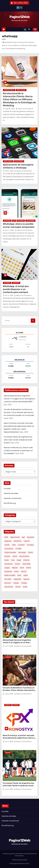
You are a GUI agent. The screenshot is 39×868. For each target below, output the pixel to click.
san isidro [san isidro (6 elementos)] (8, 579)
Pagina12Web (19, 17)
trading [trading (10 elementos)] (24, 583)
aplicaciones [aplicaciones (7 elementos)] (15, 537)
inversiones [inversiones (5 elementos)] (9, 564)
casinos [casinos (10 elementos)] (27, 541)
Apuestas (8, 705)
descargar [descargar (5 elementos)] (22, 552)
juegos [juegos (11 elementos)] (7, 568)
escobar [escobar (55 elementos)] (7, 556)
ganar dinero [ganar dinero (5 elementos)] (24, 556)
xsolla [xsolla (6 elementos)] (25, 587)
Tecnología (16, 283)
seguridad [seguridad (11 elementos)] (17, 579)
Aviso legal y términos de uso (20, 864)
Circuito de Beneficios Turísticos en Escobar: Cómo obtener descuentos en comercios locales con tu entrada (19, 412)
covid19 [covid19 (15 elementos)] (18, 549)
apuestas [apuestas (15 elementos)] (31, 537)
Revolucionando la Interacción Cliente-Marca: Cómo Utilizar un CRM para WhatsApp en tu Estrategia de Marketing (19, 99)
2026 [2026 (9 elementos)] (6, 537)
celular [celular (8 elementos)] (7, 545)
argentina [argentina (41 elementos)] (8, 541)
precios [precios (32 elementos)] (24, 572)
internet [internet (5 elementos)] (26, 560)
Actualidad (7, 221)
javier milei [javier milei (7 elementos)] (26, 564)
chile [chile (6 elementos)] (14, 545)
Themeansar (19, 856)
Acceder (7, 489)
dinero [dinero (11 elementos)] (31, 552)
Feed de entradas (11, 493)
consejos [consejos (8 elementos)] (30, 545)
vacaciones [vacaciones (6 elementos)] (9, 587)
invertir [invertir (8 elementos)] (17, 564)
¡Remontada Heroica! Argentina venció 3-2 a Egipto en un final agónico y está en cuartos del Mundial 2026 (19, 399)
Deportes (8, 610)
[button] (30, 29)
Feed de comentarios (12, 498)
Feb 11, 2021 (10, 171)
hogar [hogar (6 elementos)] (19, 560)
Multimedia (21, 221)
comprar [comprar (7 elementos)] (21, 545)
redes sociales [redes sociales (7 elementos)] (10, 575)
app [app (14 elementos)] (23, 537)
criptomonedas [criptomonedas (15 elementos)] (10, 552)
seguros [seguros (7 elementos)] (26, 579)
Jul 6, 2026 (9, 694)
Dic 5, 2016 (9, 295)
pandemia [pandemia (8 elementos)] (8, 572)
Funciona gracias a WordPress (13, 854)
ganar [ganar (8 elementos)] (15, 556)
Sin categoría (19, 161)
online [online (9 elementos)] (28, 568)
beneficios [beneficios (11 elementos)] (18, 541)
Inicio (4, 39)
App (14, 221)
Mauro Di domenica (24, 109)
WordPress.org (10, 503)
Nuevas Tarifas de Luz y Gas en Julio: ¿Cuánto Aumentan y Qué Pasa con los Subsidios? (18, 450)
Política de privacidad (19, 860)
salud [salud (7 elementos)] (26, 575)
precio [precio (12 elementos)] (16, 572)
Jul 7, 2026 (9, 646)
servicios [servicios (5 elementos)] (8, 583)
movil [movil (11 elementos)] (22, 568)
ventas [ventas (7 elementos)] (18, 587)
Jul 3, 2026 (9, 789)
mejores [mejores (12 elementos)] (15, 568)
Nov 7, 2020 (10, 230)
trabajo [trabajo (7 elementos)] (16, 583)
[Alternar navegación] (25, 29)
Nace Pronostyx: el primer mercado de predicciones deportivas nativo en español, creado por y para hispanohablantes (19, 739)
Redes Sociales (21, 90)
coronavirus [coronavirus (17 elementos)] (9, 549)
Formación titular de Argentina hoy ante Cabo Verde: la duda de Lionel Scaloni (18, 440)
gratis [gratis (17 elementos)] (7, 560)
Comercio (8, 657)
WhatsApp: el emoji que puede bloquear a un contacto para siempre (16, 289)
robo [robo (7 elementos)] (19, 575)
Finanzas (16, 705)
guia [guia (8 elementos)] (13, 560)
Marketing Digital (9, 90)
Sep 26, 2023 (10, 109)
